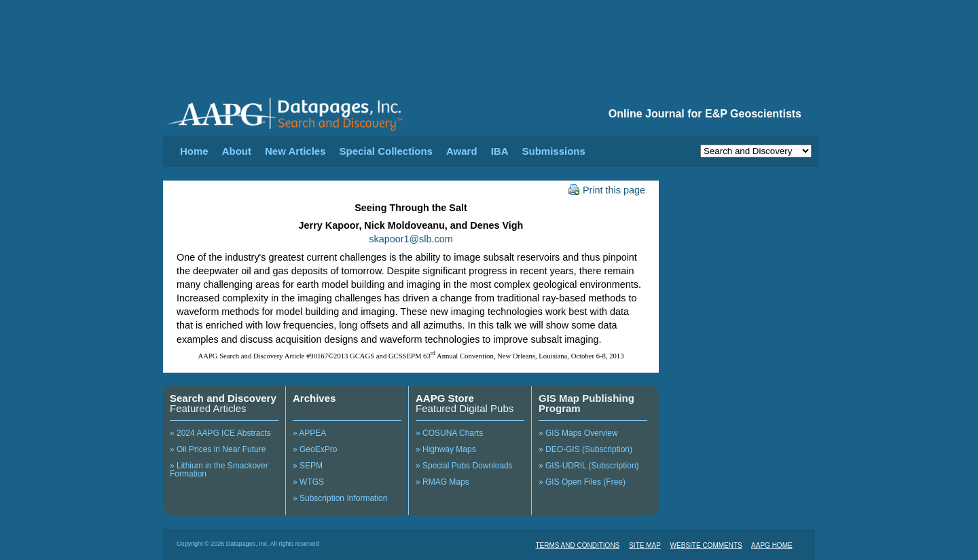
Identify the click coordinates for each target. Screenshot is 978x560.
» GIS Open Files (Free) (582, 482)
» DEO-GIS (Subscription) (585, 449)
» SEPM (308, 466)
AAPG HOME (772, 545)
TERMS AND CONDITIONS (577, 545)
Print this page (607, 190)
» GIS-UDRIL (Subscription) (589, 466)
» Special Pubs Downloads (464, 466)
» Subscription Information (340, 498)
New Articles (295, 151)
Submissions (553, 151)
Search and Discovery (223, 398)
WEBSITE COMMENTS (706, 545)
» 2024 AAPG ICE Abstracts (220, 433)
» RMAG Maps (442, 482)
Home (194, 151)
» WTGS (308, 482)
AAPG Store (445, 398)
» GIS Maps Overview (578, 433)
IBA (500, 151)
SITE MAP (645, 545)
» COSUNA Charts (449, 433)
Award (462, 151)
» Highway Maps (446, 449)
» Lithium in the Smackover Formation (219, 470)
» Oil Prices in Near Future (218, 449)
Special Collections (386, 151)
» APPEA (309, 433)
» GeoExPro (315, 449)
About (237, 151)
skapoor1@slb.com (411, 239)
